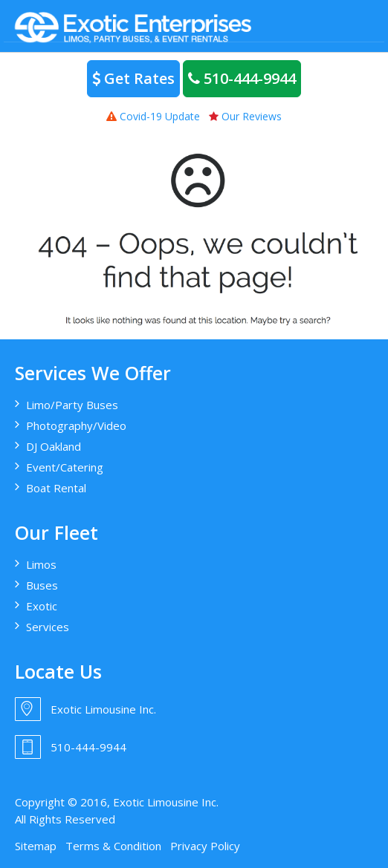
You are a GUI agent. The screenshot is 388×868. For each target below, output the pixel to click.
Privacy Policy (205, 846)
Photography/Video (76, 425)
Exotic (42, 606)
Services (48, 627)
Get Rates (133, 78)
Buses (42, 585)
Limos (41, 564)
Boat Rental (56, 488)
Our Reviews (245, 116)
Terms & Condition (113, 846)
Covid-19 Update (153, 116)
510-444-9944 (242, 78)
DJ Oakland (54, 446)
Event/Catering (65, 467)
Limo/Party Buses (72, 405)
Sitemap (36, 846)
